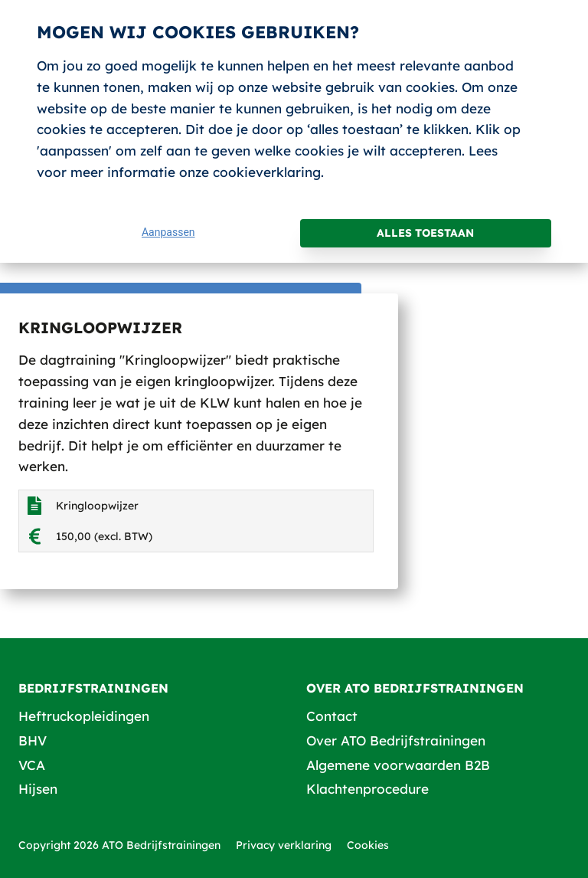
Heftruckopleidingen (84, 716)
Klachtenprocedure (367, 789)
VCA (32, 765)
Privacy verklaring (284, 845)
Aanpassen (168, 232)
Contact (332, 716)
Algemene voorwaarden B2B (398, 765)
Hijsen (38, 789)
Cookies (368, 845)
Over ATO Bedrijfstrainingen (396, 740)
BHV (33, 740)
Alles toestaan (425, 233)
